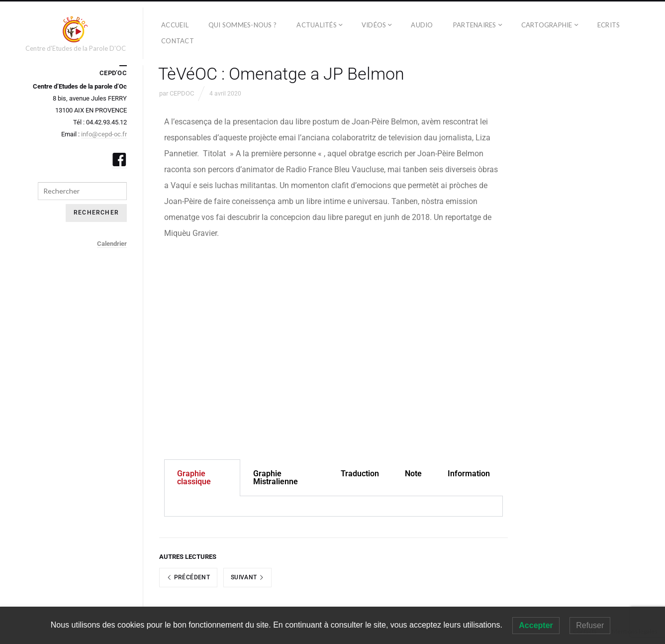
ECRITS (609, 25)
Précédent (188, 578)
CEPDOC (182, 93)
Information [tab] (469, 474)
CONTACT (178, 41)
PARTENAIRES (475, 25)
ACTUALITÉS (317, 25)
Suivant (247, 578)
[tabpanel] (333, 506)
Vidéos (374, 25)
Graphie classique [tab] (194, 478)
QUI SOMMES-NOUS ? (242, 25)
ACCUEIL (175, 25)
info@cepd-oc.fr (104, 134)
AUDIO (422, 25)
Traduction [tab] (360, 474)
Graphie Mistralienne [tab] (276, 478)
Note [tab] (413, 474)
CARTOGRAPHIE (547, 25)
